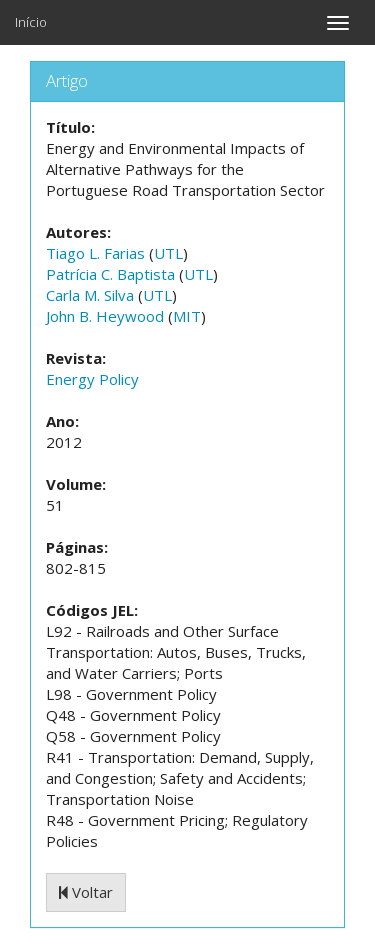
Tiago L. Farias (95, 253)
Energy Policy (92, 379)
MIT (187, 316)
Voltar (86, 892)
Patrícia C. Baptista (110, 274)
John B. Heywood (105, 316)
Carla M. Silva (90, 295)
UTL (168, 253)
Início (31, 22)
